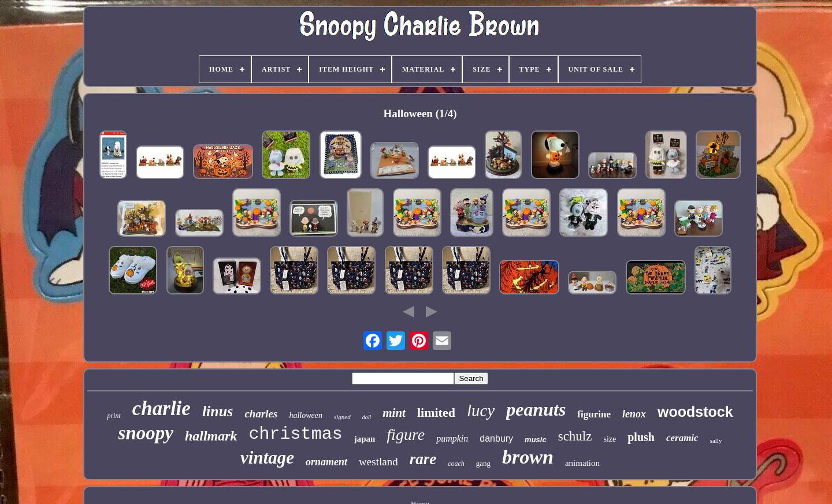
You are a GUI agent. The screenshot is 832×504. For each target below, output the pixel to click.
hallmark (211, 436)
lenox (634, 414)
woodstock (695, 412)
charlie (161, 408)
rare (423, 459)
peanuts (536, 409)
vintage (267, 458)
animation (582, 463)
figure (406, 434)
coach (456, 464)
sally (716, 440)
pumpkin (452, 438)
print (114, 416)
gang (483, 463)
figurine (594, 414)
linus (218, 411)
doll (367, 417)
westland (378, 462)
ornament (326, 462)
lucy (481, 410)
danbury (496, 438)
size (610, 439)
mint (394, 413)
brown (528, 457)
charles (261, 414)
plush (641, 437)
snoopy (146, 433)
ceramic (682, 438)
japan (365, 439)
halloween (306, 415)
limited (436, 412)
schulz (575, 436)
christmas (296, 434)
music (536, 440)
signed (342, 417)
